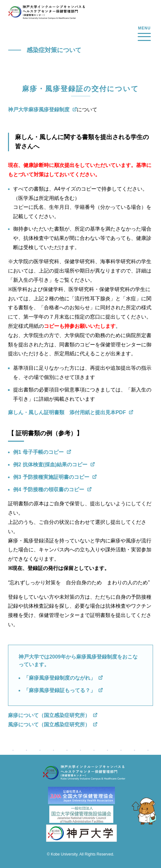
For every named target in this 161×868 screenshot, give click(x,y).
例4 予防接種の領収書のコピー (48, 489)
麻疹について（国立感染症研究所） (49, 715)
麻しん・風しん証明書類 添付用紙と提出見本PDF (67, 412)
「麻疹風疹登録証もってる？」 (60, 690)
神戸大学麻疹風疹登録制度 (39, 110)
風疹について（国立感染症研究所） (49, 725)
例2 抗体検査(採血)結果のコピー (50, 465)
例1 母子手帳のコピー (38, 452)
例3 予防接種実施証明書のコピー (51, 477)
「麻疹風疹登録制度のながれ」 (60, 678)
